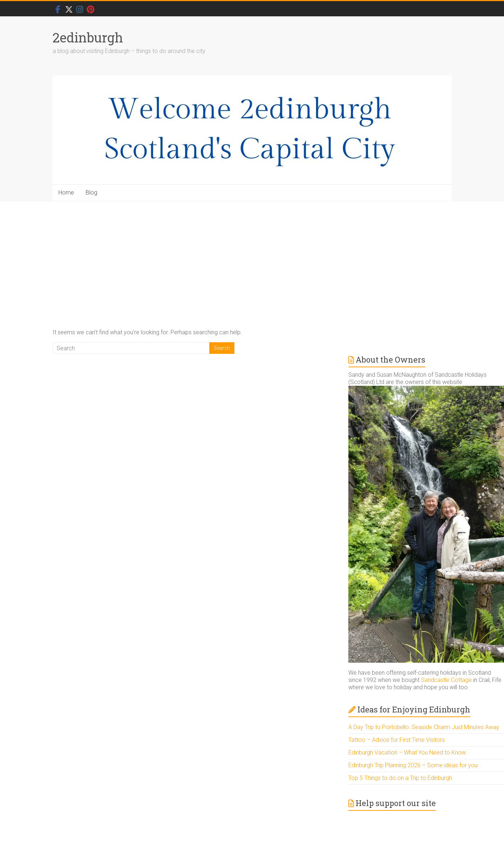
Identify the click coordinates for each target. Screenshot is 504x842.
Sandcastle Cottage (446, 680)
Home (66, 193)
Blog (91, 193)
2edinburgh (88, 37)
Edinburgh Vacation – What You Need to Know (407, 753)
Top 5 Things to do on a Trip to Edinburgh (400, 778)
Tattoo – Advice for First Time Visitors (397, 740)
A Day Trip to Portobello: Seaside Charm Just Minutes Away (424, 727)
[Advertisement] (252, 256)
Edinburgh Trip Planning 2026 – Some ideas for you (413, 765)
